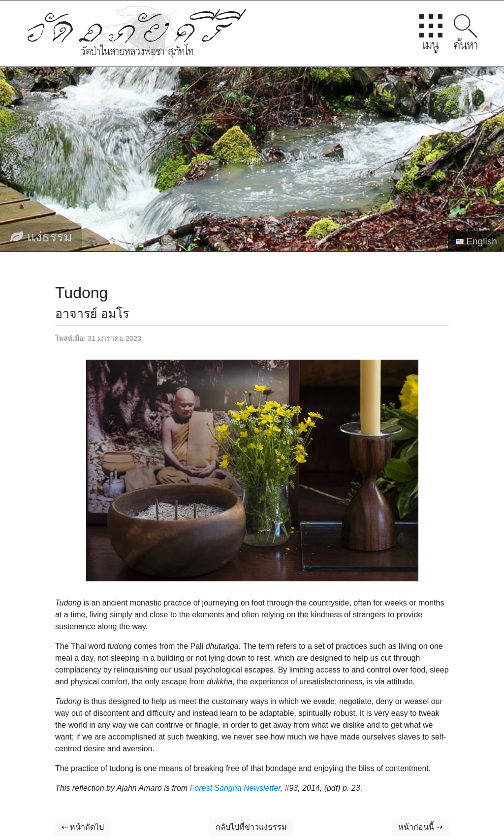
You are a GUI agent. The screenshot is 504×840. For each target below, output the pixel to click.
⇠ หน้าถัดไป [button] (83, 827)
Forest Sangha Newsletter (235, 788)
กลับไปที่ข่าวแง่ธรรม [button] (251, 827)
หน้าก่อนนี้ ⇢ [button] (420, 827)
